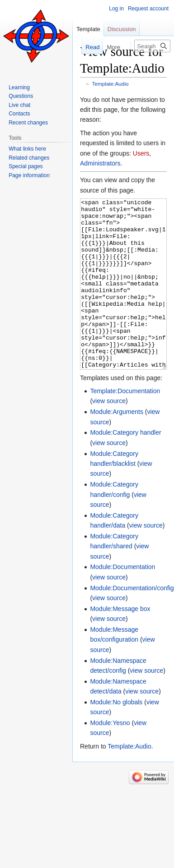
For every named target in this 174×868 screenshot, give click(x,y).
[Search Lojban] (152, 46)
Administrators (100, 163)
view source (109, 435)
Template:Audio (111, 84)
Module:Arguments (117, 445)
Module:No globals (116, 736)
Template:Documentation (125, 425)
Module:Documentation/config (132, 622)
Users (141, 153)
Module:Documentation (122, 601)
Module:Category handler (125, 466)
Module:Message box (120, 643)
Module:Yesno (110, 757)
